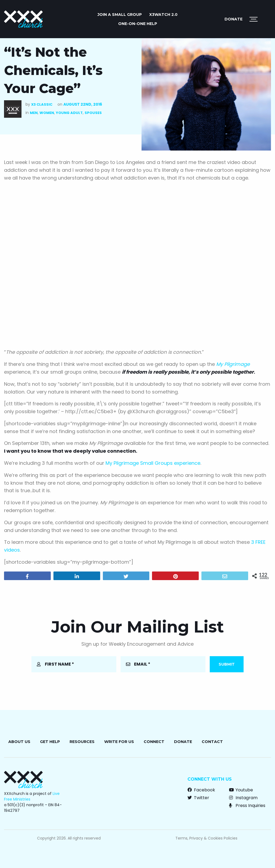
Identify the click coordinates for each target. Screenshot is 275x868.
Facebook (201, 790)
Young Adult (69, 113)
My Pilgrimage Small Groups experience (153, 463)
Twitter (198, 798)
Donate (234, 19)
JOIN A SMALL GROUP (120, 15)
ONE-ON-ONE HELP (138, 24)
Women (47, 113)
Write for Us (119, 742)
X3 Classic (42, 104)
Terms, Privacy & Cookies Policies (206, 838)
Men (34, 113)
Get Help (50, 742)
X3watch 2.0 (163, 15)
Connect (154, 742)
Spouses (93, 113)
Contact (212, 742)
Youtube (241, 790)
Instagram (243, 798)
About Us (19, 742)
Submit (227, 664)
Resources (82, 742)
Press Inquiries (247, 806)
